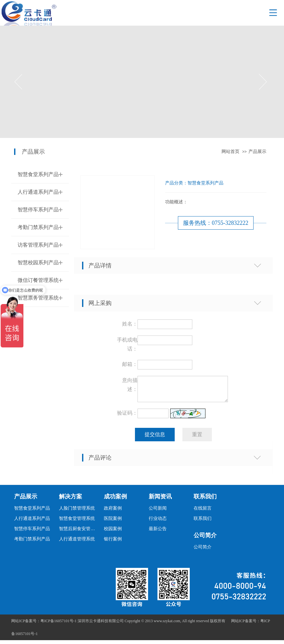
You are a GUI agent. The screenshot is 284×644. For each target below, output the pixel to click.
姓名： (130, 324)
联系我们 (205, 500)
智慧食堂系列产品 (38, 174)
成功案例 (115, 500)
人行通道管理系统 (77, 543)
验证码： (127, 417)
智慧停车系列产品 (38, 210)
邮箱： (130, 364)
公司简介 (205, 539)
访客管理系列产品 (38, 245)
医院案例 (113, 522)
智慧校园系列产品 (38, 263)
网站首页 (230, 152)
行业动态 (158, 522)
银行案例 (113, 543)
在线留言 (203, 512)
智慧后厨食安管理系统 (79, 533)
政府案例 (113, 512)
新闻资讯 (160, 500)
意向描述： (130, 385)
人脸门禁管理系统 (77, 512)
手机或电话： (127, 344)
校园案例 (113, 533)
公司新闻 (158, 512)
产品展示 (257, 152)
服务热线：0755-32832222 (216, 223)
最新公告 (158, 533)
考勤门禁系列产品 (38, 227)
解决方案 (71, 500)
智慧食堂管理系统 (77, 522)
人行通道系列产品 (38, 192)
